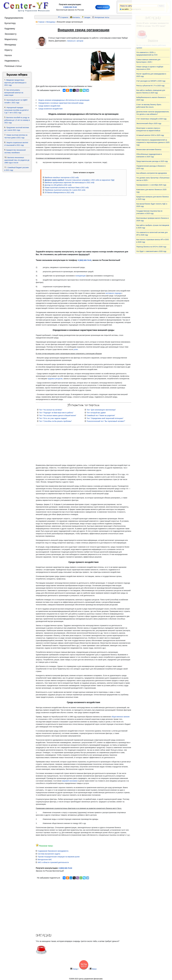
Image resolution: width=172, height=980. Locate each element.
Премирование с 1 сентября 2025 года (151, 185)
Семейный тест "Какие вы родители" (101, 415)
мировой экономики (70, 781)
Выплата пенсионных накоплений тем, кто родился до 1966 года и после (17, 160)
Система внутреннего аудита (49, 854)
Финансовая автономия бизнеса (149, 150)
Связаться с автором (75, 41)
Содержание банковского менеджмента (53, 851)
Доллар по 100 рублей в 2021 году (58, 185)
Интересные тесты (102, 17)
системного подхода (113, 293)
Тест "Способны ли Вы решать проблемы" (55, 421)
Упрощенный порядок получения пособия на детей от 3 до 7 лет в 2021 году (17, 110)
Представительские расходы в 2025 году (152, 161)
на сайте (125, 9)
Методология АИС (45, 860)
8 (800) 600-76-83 (70, 7)
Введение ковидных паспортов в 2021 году (62, 177)
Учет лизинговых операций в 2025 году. (152, 119)
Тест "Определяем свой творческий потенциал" (105, 418)
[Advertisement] (17, 205)
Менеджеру (51, 22)
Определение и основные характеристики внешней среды (61, 103)
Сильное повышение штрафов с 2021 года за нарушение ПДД (79, 180)
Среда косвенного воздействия (50, 109)
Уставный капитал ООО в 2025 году (150, 135)
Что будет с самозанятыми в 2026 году (151, 251)
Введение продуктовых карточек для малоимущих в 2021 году (15, 83)
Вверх (94, 969)
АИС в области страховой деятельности (53, 862)
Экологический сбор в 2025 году (149, 123)
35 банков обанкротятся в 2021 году (59, 192)
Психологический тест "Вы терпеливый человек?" (106, 421)
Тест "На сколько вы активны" (51, 410)
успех (76, 349)
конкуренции (81, 276)
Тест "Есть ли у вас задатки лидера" (53, 418)
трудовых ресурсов (55, 379)
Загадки (87, 17)
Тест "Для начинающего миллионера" (101, 410)
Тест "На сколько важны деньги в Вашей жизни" (58, 415)
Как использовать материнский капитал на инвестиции (14, 93)
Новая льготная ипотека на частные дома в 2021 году (67, 187)
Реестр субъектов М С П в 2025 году (150, 86)
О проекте (64, 17)
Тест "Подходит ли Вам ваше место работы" (56, 413)
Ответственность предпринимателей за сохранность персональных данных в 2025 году (153, 142)
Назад (75, 969)
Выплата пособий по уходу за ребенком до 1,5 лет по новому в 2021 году (17, 120)
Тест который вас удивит (96, 413)
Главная (41, 22)
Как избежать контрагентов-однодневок (152, 173)
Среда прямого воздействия (49, 106)
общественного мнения (120, 717)
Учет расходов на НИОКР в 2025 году (151, 81)
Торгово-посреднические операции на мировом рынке (59, 857)
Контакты (76, 17)
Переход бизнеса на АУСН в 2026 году (151, 247)
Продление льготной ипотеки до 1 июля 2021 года (65, 190)
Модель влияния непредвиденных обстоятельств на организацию (64, 100)
